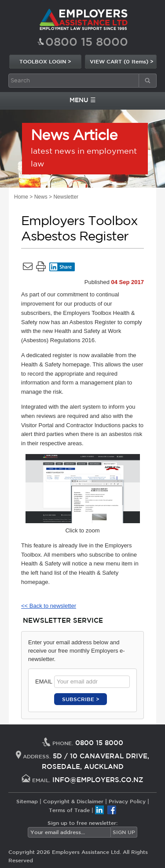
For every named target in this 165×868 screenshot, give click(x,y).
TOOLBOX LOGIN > (45, 61)
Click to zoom (83, 494)
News (41, 197)
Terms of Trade (69, 810)
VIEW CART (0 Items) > (122, 61)
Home (21, 197)
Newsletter (66, 197)
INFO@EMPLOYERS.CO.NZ (98, 780)
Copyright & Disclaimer (73, 801)
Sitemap (27, 801)
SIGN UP (124, 832)
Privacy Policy (127, 801)
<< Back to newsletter (49, 606)
